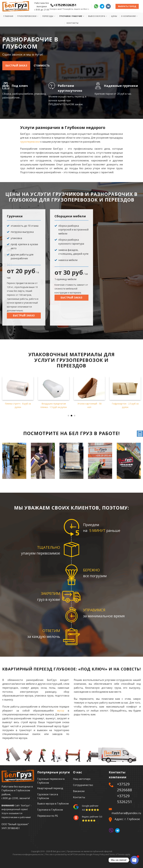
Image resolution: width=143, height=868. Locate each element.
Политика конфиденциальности (28, 854)
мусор (61, 711)
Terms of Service (117, 854)
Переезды (49, 16)
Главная (8, 16)
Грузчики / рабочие (72, 16)
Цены (114, 16)
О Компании (129, 16)
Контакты (72, 23)
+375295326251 (63, 5)
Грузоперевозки (28, 16)
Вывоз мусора (98, 16)
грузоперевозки (30, 142)
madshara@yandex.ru (126, 813)
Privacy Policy (99, 854)
